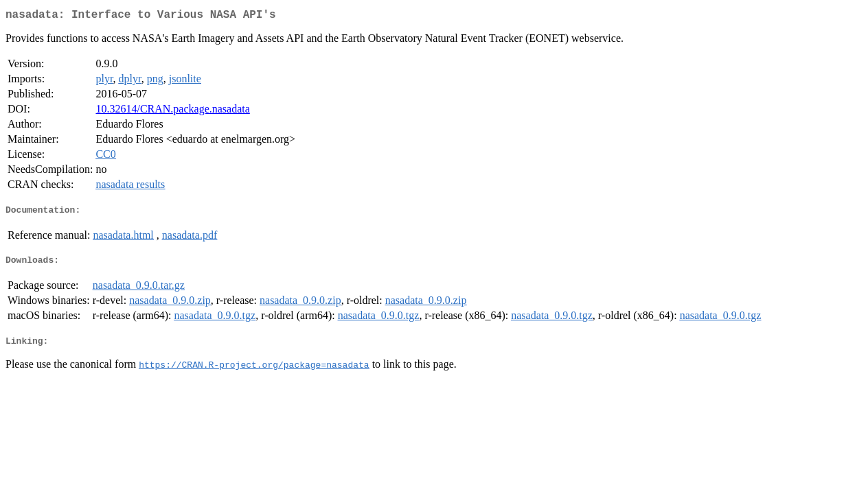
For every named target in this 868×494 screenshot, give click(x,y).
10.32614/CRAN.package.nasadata (172, 111)
